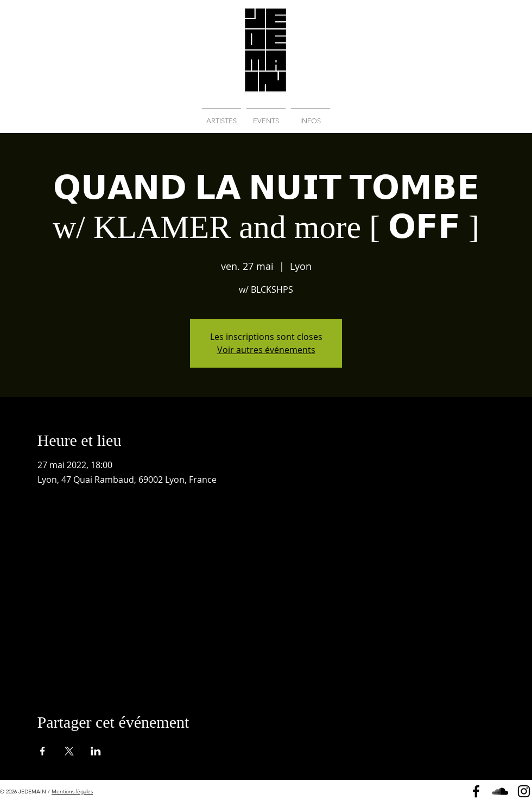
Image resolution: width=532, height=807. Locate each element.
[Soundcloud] (500, 791)
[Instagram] (524, 791)
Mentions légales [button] (72, 792)
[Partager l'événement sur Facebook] (43, 751)
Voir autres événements (266, 350)
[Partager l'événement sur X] (69, 751)
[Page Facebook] (476, 791)
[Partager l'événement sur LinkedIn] (96, 751)
